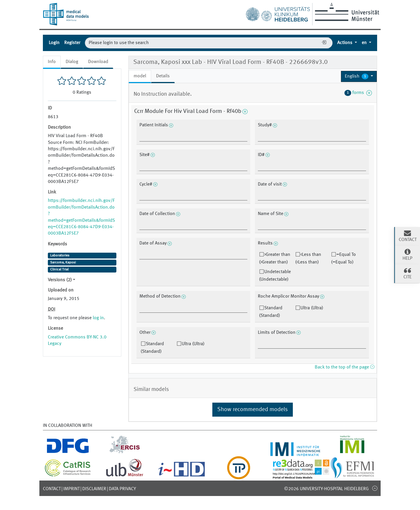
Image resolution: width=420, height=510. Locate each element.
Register (72, 43)
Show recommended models (253, 410)
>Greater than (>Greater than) (275, 259)
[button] (359, 76)
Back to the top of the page (344, 367)
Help (407, 254)
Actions (345, 43)
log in (98, 318)
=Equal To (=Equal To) (343, 259)
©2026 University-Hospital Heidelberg (326, 489)
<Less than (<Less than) (308, 259)
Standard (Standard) (271, 312)
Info (52, 62)
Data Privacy (122, 489)
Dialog (72, 62)
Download (98, 62)
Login (54, 43)
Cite (407, 273)
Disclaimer (94, 489)
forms (358, 93)
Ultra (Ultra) (312, 308)
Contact (52, 489)
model (140, 76)
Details (163, 76)
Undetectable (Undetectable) (275, 276)
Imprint (71, 489)
